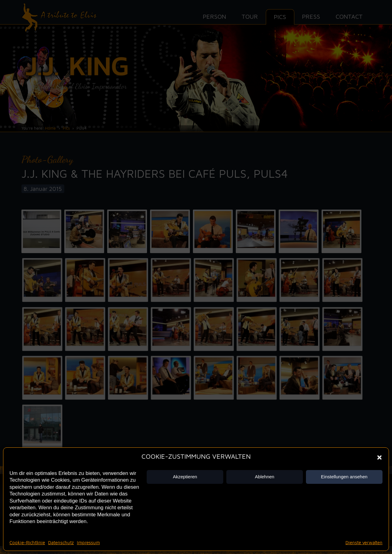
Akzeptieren (185, 477)
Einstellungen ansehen (344, 477)
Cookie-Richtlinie (27, 543)
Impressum (88, 543)
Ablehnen (264, 477)
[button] (379, 457)
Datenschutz (61, 543)
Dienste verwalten (364, 543)
